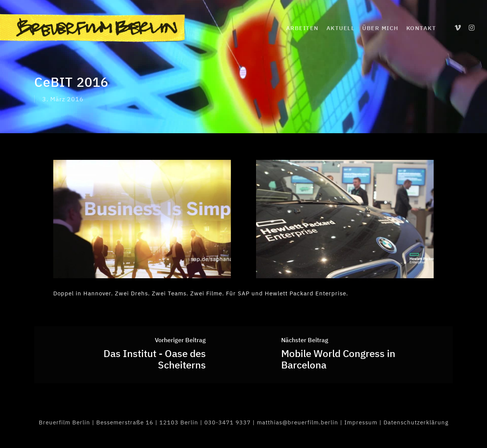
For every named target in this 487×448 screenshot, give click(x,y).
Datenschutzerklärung (416, 422)
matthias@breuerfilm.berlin (298, 422)
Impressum (361, 422)
